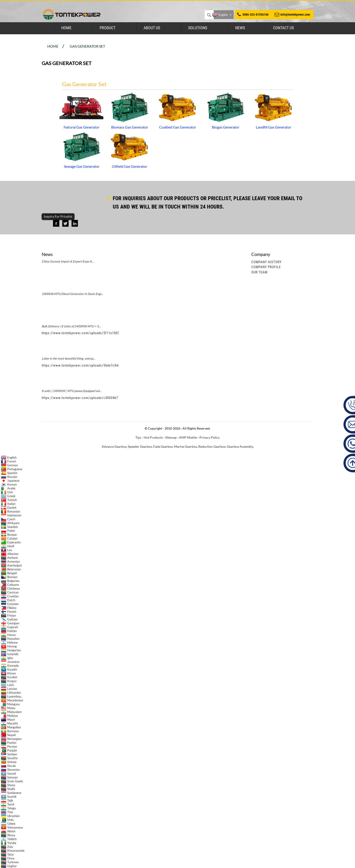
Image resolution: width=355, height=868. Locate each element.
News (240, 28)
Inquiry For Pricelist (58, 216)
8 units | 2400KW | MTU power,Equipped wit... (72, 391)
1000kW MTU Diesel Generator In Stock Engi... (72, 294)
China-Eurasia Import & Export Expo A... (68, 261)
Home (66, 28)
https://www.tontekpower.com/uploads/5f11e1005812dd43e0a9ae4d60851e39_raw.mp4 (109, 333)
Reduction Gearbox (212, 446)
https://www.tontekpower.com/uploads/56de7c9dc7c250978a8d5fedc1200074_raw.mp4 (109, 365)
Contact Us (283, 28)
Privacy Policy (210, 437)
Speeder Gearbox (140, 446)
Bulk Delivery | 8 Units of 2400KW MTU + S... (71, 326)
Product (108, 28)
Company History (266, 262)
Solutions (198, 28)
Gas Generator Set (87, 46)
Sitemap (171, 437)
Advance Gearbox (114, 446)
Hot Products (153, 437)
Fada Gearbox (163, 446)
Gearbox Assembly (240, 446)
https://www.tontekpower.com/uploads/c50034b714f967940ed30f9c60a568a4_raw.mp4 (108, 398)
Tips (138, 437)
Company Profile (266, 267)
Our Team (259, 272)
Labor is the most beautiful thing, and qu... (68, 358)
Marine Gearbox (186, 446)
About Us (152, 28)
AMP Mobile (188, 437)
